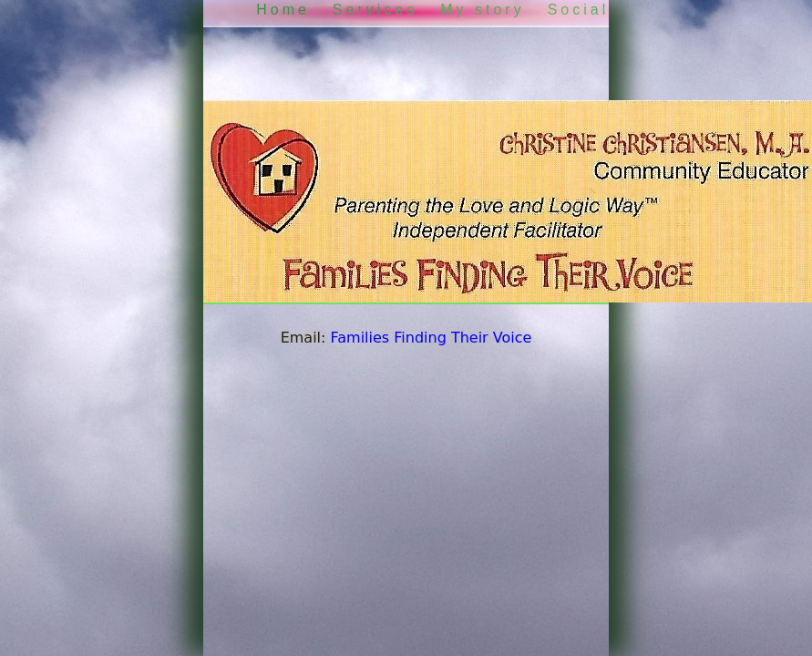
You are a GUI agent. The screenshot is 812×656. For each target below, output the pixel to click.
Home (283, 10)
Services (375, 10)
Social (579, 10)
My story (482, 10)
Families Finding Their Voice (432, 338)
